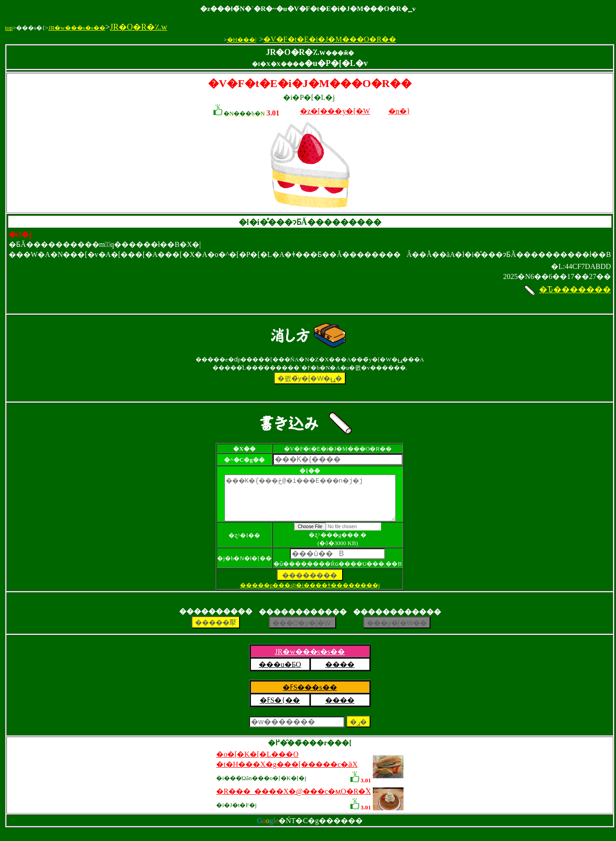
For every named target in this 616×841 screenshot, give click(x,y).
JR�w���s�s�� (77, 28)
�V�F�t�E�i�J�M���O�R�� (330, 39)
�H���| (242, 40)
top (9, 28)
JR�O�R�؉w (139, 27)
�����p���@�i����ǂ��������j (310, 593)
